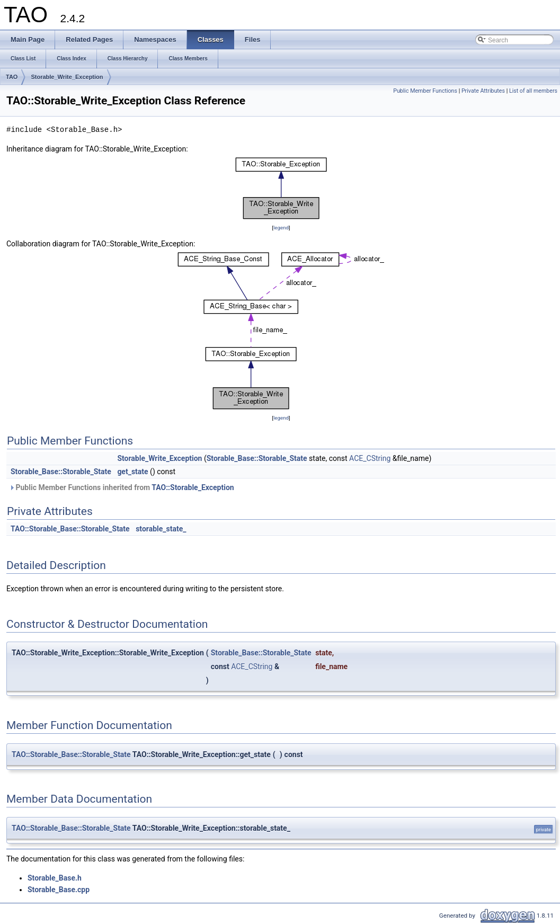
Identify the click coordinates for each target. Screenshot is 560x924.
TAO (12, 77)
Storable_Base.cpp (59, 890)
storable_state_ (161, 529)
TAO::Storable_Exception (193, 487)
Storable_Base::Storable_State (257, 458)
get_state (132, 472)
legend (281, 228)
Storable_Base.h (55, 878)
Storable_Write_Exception (67, 77)
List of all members (533, 91)
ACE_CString (370, 458)
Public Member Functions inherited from (122, 487)
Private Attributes (483, 91)
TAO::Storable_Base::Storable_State (70, 529)
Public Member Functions (425, 91)
